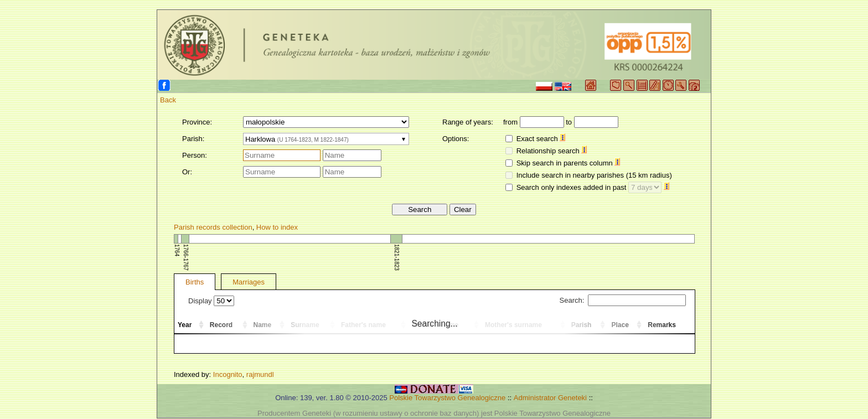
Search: (623, 300)
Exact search (541, 139)
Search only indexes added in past (593, 187)
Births (195, 282)
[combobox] (326, 139)
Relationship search (552, 151)
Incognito (228, 374)
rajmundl (260, 374)
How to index (277, 227)
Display (211, 301)
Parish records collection (213, 227)
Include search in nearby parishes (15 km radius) (594, 175)
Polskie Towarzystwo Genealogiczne (447, 398)
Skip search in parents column (569, 163)
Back (168, 100)
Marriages (249, 282)
